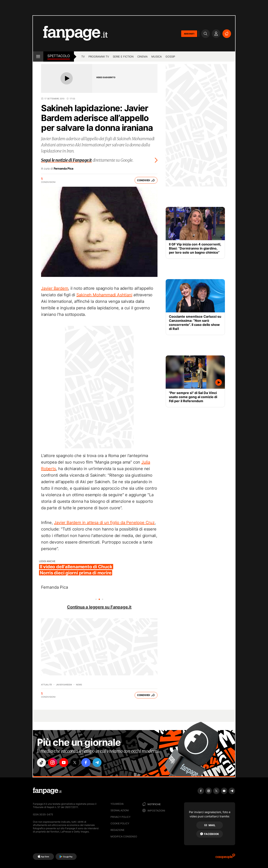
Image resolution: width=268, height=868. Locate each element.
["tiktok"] (42, 763)
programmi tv (99, 57)
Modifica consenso (124, 836)
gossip (170, 57)
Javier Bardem (55, 288)
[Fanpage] (47, 791)
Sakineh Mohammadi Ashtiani (104, 295)
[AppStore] (43, 857)
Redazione (117, 830)
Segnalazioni (120, 810)
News (79, 685)
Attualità (46, 685)
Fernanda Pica (64, 169)
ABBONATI (189, 34)
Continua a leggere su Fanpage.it (99, 607)
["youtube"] (65, 763)
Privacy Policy (121, 817)
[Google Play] (66, 857)
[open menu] (38, 57)
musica (157, 57)
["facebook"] (87, 763)
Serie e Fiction (123, 57)
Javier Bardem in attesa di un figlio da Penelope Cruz (104, 523)
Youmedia (117, 804)
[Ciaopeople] (225, 857)
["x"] (76, 763)
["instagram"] (53, 763)
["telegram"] (99, 763)
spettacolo (59, 56)
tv (83, 57)
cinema (142, 57)
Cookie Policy (120, 823)
